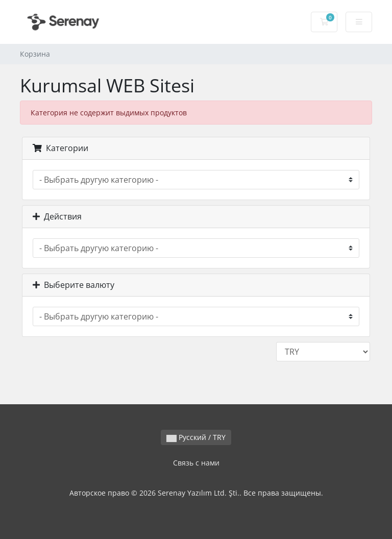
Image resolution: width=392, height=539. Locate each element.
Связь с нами (196, 463)
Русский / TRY (196, 437)
